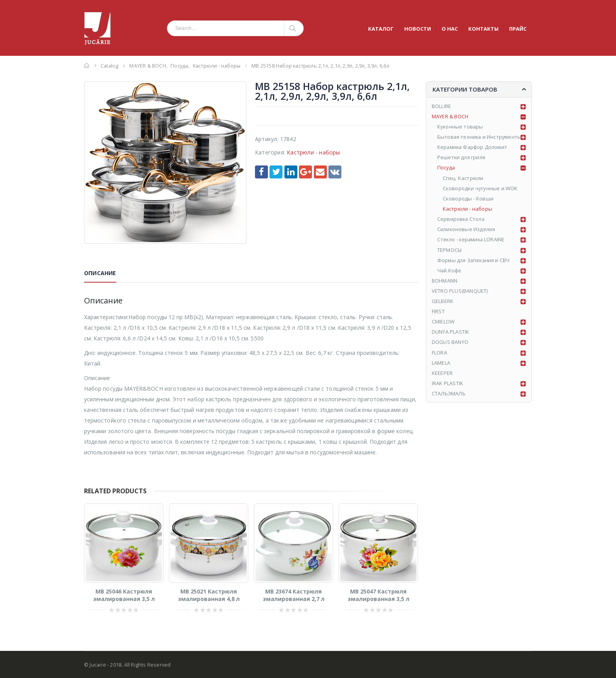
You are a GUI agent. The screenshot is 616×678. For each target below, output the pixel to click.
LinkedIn (291, 172)
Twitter (276, 172)
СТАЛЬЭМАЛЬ (449, 395)
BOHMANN (445, 281)
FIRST (438, 312)
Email (320, 172)
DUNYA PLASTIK (451, 333)
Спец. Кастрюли (463, 178)
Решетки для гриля (461, 158)
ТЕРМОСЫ (449, 250)
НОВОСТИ (418, 29)
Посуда (446, 168)
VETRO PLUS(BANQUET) (460, 292)
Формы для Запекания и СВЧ (474, 261)
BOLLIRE (441, 106)
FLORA (439, 353)
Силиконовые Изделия (467, 230)
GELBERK (443, 302)
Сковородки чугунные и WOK (480, 189)
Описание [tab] (100, 273)
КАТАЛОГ (381, 29)
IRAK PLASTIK (447, 384)
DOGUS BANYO (450, 343)
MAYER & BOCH (450, 116)
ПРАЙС (518, 29)
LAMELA (441, 364)
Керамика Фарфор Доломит (473, 147)
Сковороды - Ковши (468, 199)
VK (335, 172)
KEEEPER (442, 374)
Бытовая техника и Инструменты (480, 137)
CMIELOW (443, 322)
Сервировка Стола (461, 219)
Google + (305, 172)
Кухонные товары (461, 127)
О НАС (450, 29)
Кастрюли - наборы (313, 152)
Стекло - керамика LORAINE (472, 240)
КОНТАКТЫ (483, 29)
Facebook (261, 172)
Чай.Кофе (450, 271)
